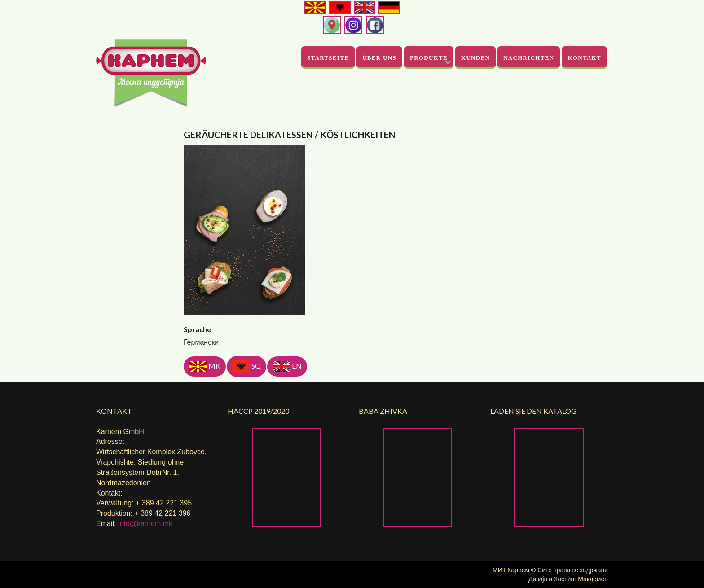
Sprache (197, 329)
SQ (246, 366)
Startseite (328, 58)
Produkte (429, 58)
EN (287, 366)
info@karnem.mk (145, 524)
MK (205, 366)
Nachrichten (529, 58)
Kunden (475, 58)
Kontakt (584, 58)
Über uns (379, 58)
